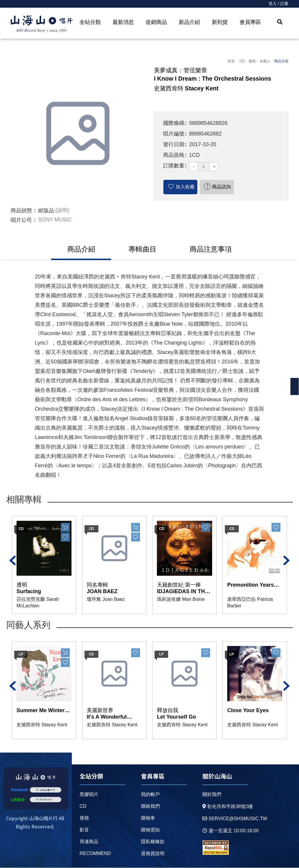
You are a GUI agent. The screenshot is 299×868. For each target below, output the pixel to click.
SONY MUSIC (55, 220)
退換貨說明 (152, 854)
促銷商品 (156, 22)
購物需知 (150, 830)
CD (242, 61)
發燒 (252, 61)
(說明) (62, 211)
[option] (78, 133)
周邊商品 (89, 842)
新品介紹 (189, 22)
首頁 (231, 61)
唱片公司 (21, 220)
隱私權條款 (152, 842)
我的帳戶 (150, 795)
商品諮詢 (222, 187)
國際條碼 (174, 123)
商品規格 (174, 155)
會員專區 (250, 22)
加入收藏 (185, 187)
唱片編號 (174, 134)
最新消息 (123, 22)
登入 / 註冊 (278, 4)
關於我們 (212, 795)
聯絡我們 (150, 806)
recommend (95, 854)
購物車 (148, 818)
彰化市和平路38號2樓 (227, 807)
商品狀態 (21, 211)
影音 (84, 830)
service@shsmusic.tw (235, 819)
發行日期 (174, 144)
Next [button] (286, 561)
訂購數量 (174, 166)
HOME (42, 24)
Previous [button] (13, 561)
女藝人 (265, 61)
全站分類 (90, 22)
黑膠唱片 (89, 795)
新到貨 (220, 22)
